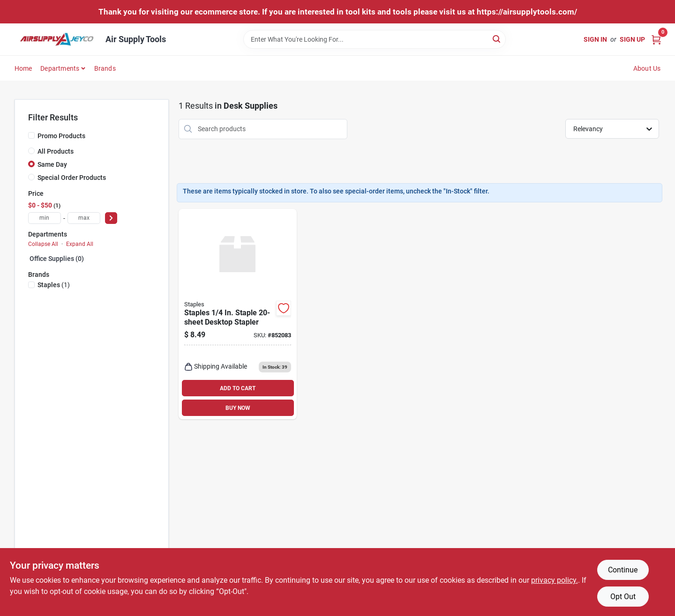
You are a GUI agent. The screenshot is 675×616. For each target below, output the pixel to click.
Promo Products (61, 136)
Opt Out (623, 597)
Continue (623, 570)
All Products (56, 151)
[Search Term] (375, 39)
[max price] (84, 218)
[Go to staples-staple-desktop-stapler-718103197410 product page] (238, 314)
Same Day (52, 164)
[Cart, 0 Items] (656, 39)
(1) (54, 285)
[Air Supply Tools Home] (57, 39)
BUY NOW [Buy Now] (238, 408)
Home (23, 68)
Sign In (595, 39)
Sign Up (632, 39)
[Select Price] (111, 218)
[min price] (45, 218)
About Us (647, 68)
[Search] (497, 39)
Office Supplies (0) (57, 259)
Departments (60, 68)
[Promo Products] (31, 135)
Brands (105, 68)
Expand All (80, 244)
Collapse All (43, 244)
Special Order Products (72, 178)
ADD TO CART (238, 388)
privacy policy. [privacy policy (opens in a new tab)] (555, 580)
